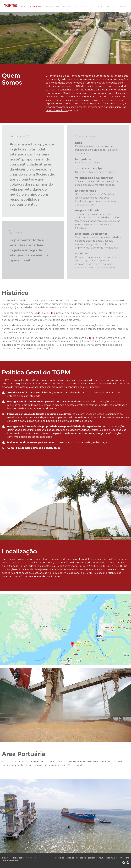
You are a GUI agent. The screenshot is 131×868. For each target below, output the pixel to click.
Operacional (53, 6)
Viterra (91, 338)
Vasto (16, 861)
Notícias (68, 6)
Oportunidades (105, 6)
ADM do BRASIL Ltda (43, 313)
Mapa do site (124, 858)
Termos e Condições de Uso (87, 858)
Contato (121, 6)
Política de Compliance (108, 858)
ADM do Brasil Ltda (57, 111)
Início (23, 6)
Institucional (36, 6)
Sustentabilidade (84, 6)
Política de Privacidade (65, 858)
